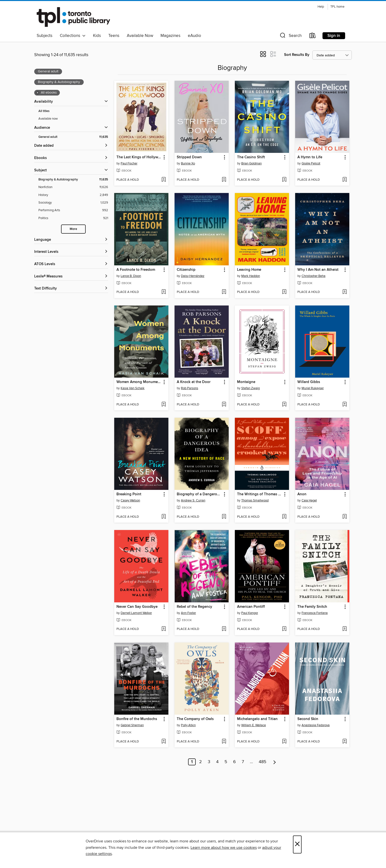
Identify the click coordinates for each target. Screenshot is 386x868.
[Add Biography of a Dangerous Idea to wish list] (224, 517)
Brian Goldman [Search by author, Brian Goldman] (251, 163)
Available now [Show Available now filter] (48, 119)
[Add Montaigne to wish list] (284, 405)
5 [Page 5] (226, 762)
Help (321, 7)
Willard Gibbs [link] (309, 382)
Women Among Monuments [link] (139, 382)
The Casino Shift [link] (251, 157)
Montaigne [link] (246, 382)
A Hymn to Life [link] (310, 157)
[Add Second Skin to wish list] (345, 742)
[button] (290, 37)
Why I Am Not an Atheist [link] (318, 270)
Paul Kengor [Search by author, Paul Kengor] (250, 613)
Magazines (170, 36)
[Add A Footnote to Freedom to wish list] (164, 292)
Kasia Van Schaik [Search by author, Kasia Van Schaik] (133, 388)
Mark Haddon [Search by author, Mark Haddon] (251, 276)
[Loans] (313, 37)
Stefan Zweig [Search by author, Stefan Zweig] (250, 388)
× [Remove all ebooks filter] (38, 93)
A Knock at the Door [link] (194, 382)
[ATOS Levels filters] (71, 264)
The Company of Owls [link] (195, 719)
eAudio (194, 36)
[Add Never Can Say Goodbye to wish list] (164, 629)
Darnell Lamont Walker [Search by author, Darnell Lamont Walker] (136, 613)
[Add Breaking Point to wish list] (164, 517)
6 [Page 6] (234, 762)
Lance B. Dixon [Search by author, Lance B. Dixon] (131, 276)
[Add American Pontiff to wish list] (284, 629)
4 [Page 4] (217, 762)
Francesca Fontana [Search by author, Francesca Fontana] (315, 613)
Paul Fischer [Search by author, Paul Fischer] (129, 163)
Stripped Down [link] (189, 157)
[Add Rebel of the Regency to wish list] (224, 629)
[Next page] (275, 762)
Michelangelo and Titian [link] (257, 719)
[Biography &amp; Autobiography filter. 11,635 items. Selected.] (73, 180)
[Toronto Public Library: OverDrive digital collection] (73, 17)
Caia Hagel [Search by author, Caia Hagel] (309, 500)
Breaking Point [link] (129, 494)
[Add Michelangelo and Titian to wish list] (284, 742)
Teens (114, 36)
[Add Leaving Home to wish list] (284, 292)
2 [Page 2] (201, 762)
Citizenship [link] (186, 270)
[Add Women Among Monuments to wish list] (164, 405)
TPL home (337, 7)
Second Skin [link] (308, 719)
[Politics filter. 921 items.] (73, 218)
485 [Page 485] (263, 762)
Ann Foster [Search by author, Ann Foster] (188, 613)
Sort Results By (297, 55)
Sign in (334, 36)
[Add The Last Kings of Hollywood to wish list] (164, 180)
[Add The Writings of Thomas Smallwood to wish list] (284, 517)
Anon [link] (302, 494)
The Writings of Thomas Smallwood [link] (260, 494)
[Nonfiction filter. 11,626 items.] (73, 187)
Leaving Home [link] (249, 270)
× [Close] (297, 844)
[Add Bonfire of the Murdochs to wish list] (164, 742)
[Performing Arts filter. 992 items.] (73, 210)
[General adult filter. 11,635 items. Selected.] (73, 137)
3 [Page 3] (209, 762)
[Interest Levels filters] (71, 252)
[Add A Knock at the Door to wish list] (224, 405)
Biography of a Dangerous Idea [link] (199, 494)
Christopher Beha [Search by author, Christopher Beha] (314, 276)
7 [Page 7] (243, 762)
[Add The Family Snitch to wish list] (345, 629)
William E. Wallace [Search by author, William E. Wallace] (254, 725)
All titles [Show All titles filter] (44, 111)
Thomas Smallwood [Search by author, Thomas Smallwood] (255, 500)
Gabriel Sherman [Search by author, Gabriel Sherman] (132, 725)
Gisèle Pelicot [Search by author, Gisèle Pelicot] (311, 163)
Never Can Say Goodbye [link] (137, 607)
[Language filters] (71, 240)
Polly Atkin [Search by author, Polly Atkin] (188, 725)
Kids (97, 36)
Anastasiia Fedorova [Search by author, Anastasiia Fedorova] (316, 725)
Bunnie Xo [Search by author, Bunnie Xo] (188, 163)
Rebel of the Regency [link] (194, 607)
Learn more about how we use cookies (224, 848)
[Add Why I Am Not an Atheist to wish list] (345, 292)
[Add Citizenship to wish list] (224, 292)
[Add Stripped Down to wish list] (224, 180)
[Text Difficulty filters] (71, 289)
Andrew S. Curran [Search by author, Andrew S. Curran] (193, 500)
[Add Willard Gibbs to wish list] (345, 405)
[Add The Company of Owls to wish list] (224, 742)
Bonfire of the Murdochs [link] (137, 719)
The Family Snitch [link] (312, 607)
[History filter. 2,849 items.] (73, 195)
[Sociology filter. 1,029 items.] (73, 203)
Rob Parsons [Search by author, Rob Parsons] (190, 388)
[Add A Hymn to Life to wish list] (345, 180)
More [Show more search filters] (73, 229)
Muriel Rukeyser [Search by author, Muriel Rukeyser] (313, 388)
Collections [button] (73, 36)
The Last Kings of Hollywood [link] (139, 157)
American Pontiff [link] (251, 607)
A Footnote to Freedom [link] (136, 270)
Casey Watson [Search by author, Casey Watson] (130, 500)
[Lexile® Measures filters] (71, 277)
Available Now (140, 36)
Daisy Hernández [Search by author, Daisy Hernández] (193, 276)
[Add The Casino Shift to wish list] (284, 180)
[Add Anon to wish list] (345, 517)
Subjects (45, 36)
